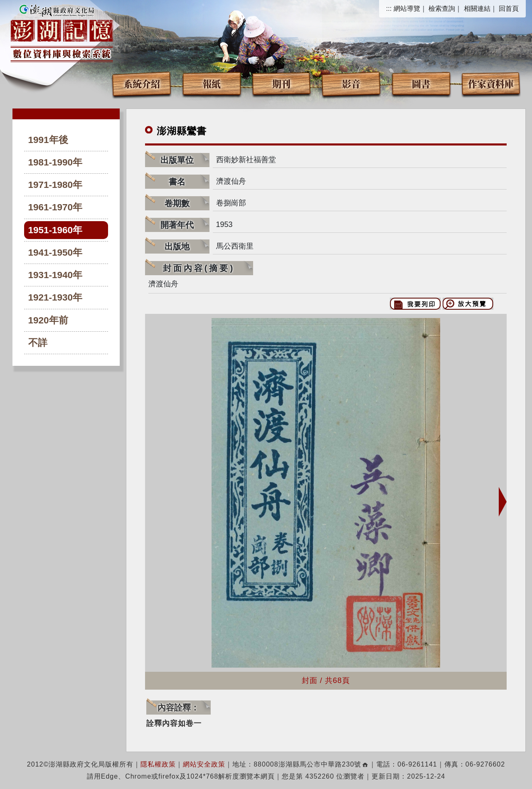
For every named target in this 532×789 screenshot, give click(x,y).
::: (389, 9)
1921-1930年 (55, 297)
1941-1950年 (55, 253)
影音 (351, 83)
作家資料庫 (491, 83)
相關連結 (477, 9)
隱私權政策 (158, 764)
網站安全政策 (204, 764)
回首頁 (509, 9)
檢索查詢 (442, 9)
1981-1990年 (55, 162)
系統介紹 (142, 83)
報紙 (212, 83)
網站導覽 (407, 9)
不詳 (38, 343)
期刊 (281, 83)
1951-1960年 (55, 230)
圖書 (421, 83)
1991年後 (48, 140)
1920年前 (48, 320)
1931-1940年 (55, 275)
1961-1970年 (55, 207)
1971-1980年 (55, 185)
